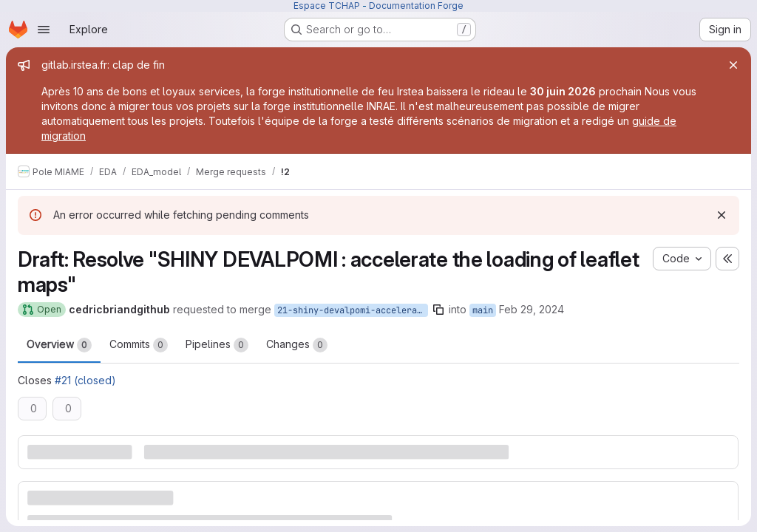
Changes (297, 345)
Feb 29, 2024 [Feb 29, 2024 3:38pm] (532, 309)
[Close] (733, 65)
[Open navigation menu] (44, 30)
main (483, 310)
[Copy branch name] (438, 310)
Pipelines (217, 345)
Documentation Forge (416, 6)
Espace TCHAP (327, 6)
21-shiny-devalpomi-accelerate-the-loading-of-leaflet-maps (353, 310)
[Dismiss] (722, 215)
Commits (139, 345)
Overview (59, 345)
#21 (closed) (85, 380)
